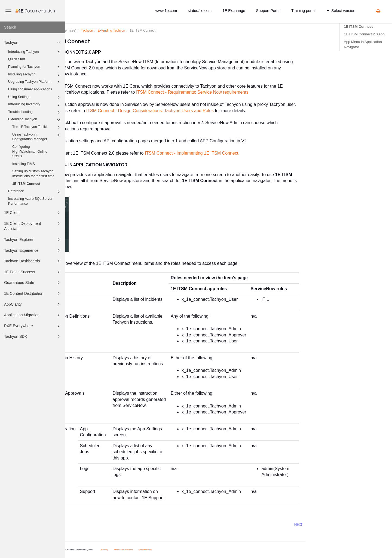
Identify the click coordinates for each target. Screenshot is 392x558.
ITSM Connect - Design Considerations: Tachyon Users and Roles (178, 111)
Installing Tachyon (35, 75)
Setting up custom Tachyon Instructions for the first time (33, 174)
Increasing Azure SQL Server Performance (30, 201)
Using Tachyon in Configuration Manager (37, 137)
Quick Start (17, 59)
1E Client (33, 213)
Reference (35, 192)
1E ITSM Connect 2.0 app (364, 34)
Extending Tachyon (35, 120)
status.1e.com (200, 11)
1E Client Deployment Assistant (33, 226)
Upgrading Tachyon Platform (35, 82)
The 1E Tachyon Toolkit (37, 127)
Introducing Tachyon (35, 52)
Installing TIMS (24, 164)
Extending (139, 30)
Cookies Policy (173, 550)
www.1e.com (166, 11)
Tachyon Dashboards (33, 261)
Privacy (132, 550)
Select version (341, 11)
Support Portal (268, 11)
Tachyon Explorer (33, 240)
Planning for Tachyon (35, 67)
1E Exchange (234, 11)
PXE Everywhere (33, 326)
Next (326, 524)
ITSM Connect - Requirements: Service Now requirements (220, 92)
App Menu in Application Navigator (363, 44)
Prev (80, 524)
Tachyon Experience (33, 250)
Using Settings (35, 97)
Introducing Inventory (35, 105)
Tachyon (33, 42)
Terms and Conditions (151, 550)
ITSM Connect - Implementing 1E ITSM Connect (219, 153)
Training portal (303, 11)
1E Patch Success (33, 272)
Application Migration (33, 315)
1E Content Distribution (33, 293)
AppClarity (33, 304)
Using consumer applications (30, 89)
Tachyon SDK (33, 336)
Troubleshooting (35, 112)
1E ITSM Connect (26, 184)
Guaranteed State (33, 283)
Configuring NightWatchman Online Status (30, 151)
